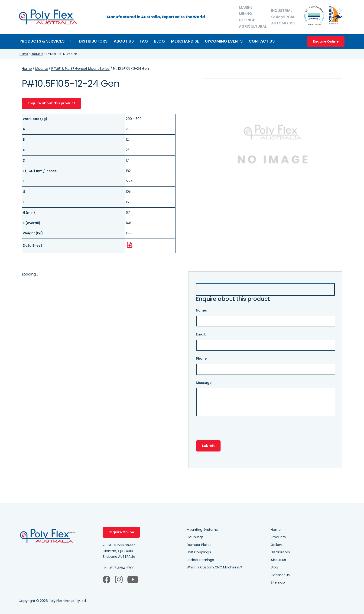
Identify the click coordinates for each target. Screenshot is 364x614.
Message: (265, 399)
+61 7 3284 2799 (121, 568)
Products (37, 54)
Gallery (276, 545)
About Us (124, 41)
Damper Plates (199, 545)
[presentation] (231, 431)
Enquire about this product (51, 103)
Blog (159, 41)
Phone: (265, 365)
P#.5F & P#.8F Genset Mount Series (80, 69)
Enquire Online (326, 41)
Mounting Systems (202, 530)
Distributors (93, 41)
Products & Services (42, 41)
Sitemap (278, 582)
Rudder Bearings (200, 560)
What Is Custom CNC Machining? (214, 567)
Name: (265, 317)
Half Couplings (199, 552)
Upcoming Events (224, 41)
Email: (265, 341)
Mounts (42, 69)
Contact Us (262, 41)
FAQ (144, 41)
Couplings (195, 537)
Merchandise (185, 41)
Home (24, 54)
